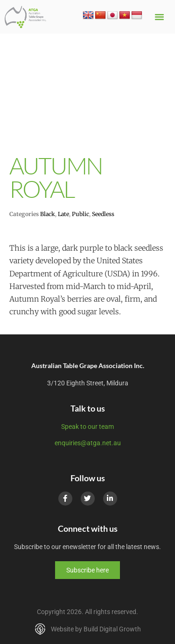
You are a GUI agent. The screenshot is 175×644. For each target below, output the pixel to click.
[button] (159, 17)
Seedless (103, 214)
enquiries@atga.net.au (88, 443)
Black (48, 214)
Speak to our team (87, 427)
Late (63, 214)
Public (80, 214)
